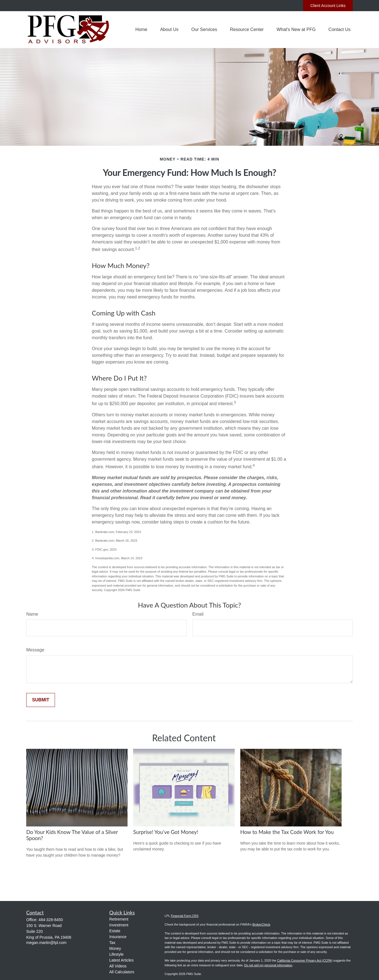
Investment (119, 925)
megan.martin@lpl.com (46, 943)
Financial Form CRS (185, 916)
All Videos (118, 966)
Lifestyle (117, 954)
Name (32, 614)
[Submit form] (41, 700)
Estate (115, 931)
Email (198, 614)
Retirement (119, 919)
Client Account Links (328, 6)
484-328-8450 (51, 920)
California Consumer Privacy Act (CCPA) (305, 960)
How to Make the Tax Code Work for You (287, 832)
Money (115, 948)
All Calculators (122, 972)
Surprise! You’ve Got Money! (166, 832)
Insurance (118, 937)
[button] (141, 30)
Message (35, 650)
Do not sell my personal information (268, 965)
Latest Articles (122, 960)
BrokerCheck (261, 924)
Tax (112, 943)
